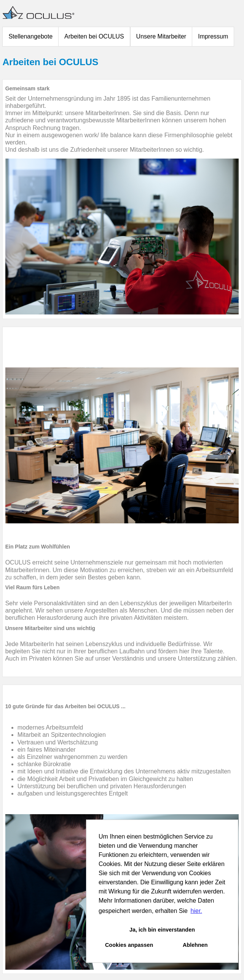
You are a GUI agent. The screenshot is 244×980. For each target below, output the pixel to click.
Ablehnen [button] (195, 945)
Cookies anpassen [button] (129, 945)
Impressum (213, 36)
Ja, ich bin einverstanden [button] (162, 930)
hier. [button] (196, 911)
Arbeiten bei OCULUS (94, 36)
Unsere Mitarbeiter (161, 36)
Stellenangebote (30, 36)
